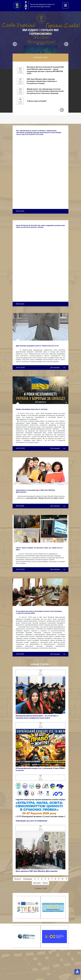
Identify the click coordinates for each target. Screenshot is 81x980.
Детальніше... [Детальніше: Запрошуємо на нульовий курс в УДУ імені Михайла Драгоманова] (58, 506)
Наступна (37, 883)
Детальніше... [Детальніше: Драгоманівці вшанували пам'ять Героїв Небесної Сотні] (58, 368)
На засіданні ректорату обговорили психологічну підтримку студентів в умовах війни (39, 612)
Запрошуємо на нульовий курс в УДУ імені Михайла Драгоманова (35, 491)
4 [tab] (44, 44)
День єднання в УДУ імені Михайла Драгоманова (37, 871)
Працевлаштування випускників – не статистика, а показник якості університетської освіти (37, 717)
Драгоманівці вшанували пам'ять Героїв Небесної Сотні (37, 346)
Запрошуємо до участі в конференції (31, 821)
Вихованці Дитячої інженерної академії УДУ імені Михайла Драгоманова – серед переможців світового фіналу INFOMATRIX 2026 (45, 70)
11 (66, 879)
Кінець (45, 883)
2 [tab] (41, 44)
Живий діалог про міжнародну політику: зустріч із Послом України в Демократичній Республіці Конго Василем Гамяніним (45, 91)
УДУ (26, 5)
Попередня (28, 879)
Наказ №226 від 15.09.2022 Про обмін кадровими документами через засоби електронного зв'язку (40, 226)
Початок (18, 879)
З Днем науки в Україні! (37, 101)
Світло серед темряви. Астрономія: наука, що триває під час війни (39, 549)
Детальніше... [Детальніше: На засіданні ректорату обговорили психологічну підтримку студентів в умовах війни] (58, 654)
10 (63, 879)
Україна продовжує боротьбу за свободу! (32, 409)
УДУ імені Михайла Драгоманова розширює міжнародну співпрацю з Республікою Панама (42, 81)
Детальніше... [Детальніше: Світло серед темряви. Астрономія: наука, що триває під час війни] (58, 569)
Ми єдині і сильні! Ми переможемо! (40, 32)
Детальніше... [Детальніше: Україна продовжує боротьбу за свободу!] (58, 448)
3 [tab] (42, 44)
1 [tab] (38, 44)
